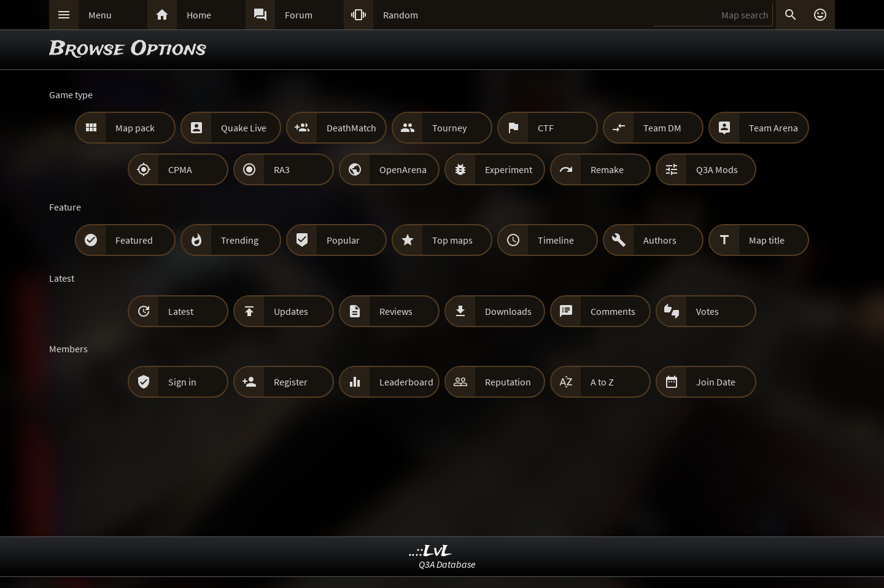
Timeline (556, 240)
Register (291, 382)
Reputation (508, 382)
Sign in (182, 382)
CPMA (180, 169)
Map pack (135, 128)
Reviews (396, 311)
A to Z (602, 382)
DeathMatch (351, 128)
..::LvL (431, 551)
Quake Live (244, 128)
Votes (708, 311)
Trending (240, 240)
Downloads (508, 311)
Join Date (716, 382)
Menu (100, 15)
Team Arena (773, 128)
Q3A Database (447, 564)
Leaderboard (406, 382)
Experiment (509, 169)
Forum (299, 15)
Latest (181, 311)
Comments (613, 311)
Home (199, 15)
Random (401, 15)
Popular (343, 240)
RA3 (282, 169)
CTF (546, 128)
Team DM (662, 128)
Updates (291, 311)
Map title (767, 240)
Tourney (449, 128)
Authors (660, 240)
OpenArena (403, 169)
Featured (134, 240)
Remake (607, 169)
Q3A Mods (717, 169)
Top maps (452, 240)
